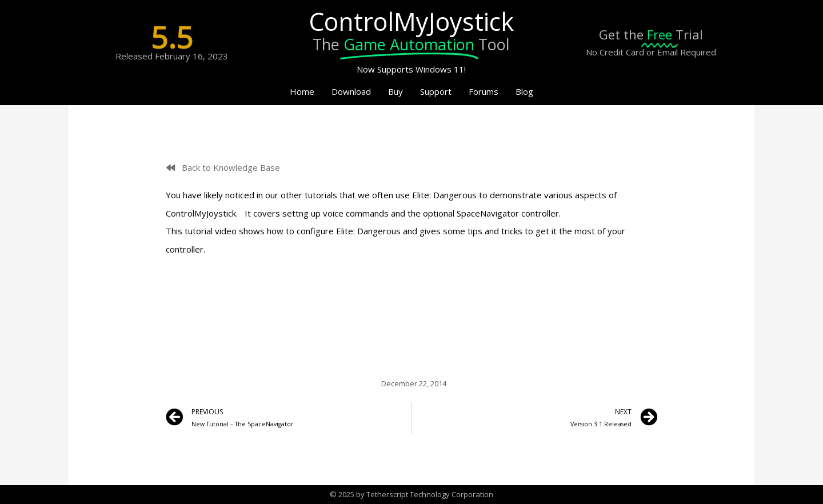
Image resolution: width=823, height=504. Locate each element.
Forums (484, 91)
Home (302, 91)
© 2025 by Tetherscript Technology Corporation (411, 494)
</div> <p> (411, 301)
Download (351, 91)
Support (436, 91)
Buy (395, 91)
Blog (524, 91)
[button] (223, 168)
